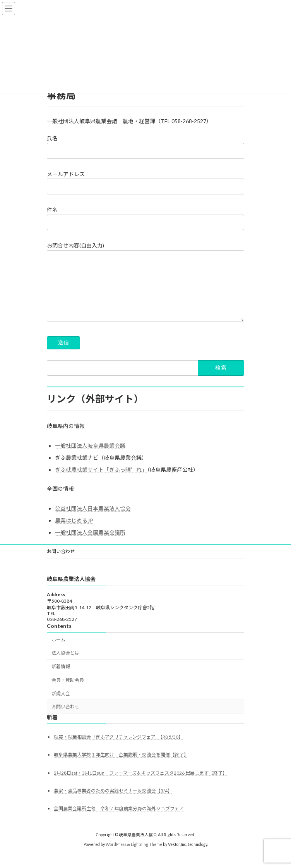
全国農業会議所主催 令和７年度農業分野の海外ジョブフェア (119, 821)
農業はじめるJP (74, 532)
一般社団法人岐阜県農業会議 (90, 457)
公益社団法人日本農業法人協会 (93, 520)
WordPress (116, 856)
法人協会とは (65, 665)
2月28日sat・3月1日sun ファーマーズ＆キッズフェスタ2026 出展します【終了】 (140, 785)
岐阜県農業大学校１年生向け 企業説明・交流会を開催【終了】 (121, 767)
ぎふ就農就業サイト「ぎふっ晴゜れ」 (101, 481)
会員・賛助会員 (68, 692)
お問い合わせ (61, 563)
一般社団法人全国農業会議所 (90, 544)
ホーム (58, 651)
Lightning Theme (146, 856)
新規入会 (61, 705)
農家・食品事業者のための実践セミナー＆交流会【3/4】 (113, 802)
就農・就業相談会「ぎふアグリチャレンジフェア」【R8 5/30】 (118, 749)
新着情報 (61, 678)
